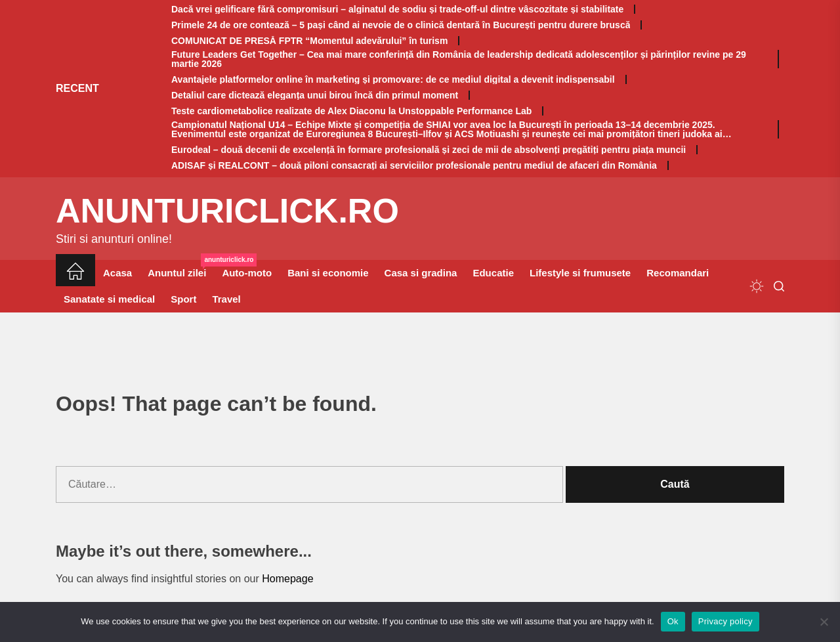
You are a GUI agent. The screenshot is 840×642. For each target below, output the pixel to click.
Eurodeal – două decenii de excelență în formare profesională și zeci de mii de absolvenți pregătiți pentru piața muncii (429, 150)
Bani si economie (328, 273)
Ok (673, 621)
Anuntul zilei (181, 269)
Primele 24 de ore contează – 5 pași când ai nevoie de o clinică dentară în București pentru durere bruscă (401, 25)
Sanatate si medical (109, 299)
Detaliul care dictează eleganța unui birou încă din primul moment (315, 95)
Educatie (493, 273)
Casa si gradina (421, 273)
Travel (226, 299)
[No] (824, 622)
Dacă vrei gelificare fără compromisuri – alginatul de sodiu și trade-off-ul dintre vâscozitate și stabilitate (397, 9)
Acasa (117, 273)
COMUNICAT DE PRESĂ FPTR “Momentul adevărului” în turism (309, 41)
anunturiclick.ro (227, 211)
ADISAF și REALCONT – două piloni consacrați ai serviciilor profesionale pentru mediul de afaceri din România (414, 165)
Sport (183, 299)
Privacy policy (725, 621)
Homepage (287, 579)
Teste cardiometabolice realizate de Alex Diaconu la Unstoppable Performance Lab (351, 111)
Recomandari (678, 273)
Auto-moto (247, 273)
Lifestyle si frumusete (580, 273)
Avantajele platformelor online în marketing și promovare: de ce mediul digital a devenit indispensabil (393, 79)
